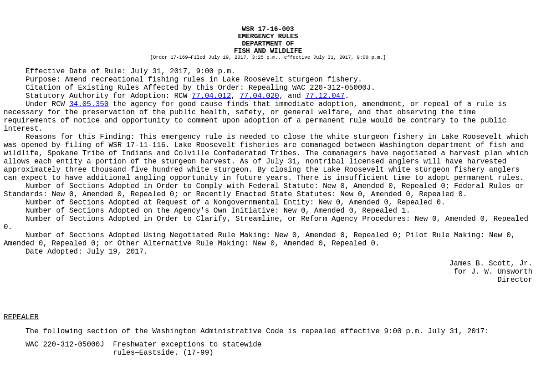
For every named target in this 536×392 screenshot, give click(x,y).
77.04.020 (259, 96)
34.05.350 (89, 104)
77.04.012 (211, 96)
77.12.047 (325, 96)
